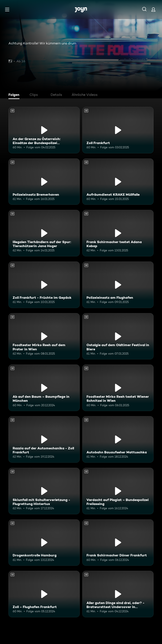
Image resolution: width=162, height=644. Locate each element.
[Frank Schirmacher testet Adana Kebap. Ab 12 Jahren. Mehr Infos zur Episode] (118, 233)
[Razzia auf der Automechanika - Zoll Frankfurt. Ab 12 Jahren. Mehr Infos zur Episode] (44, 439)
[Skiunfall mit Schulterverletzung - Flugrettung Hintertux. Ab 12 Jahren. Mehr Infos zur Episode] (44, 491)
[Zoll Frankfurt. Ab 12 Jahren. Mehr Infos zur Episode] (118, 130)
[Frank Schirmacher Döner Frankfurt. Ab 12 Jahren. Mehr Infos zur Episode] (118, 543)
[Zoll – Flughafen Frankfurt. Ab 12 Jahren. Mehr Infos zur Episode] (44, 594)
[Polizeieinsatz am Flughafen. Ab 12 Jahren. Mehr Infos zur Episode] (118, 285)
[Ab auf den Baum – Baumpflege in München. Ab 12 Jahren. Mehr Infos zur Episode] (44, 388)
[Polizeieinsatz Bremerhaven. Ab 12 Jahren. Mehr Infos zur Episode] (44, 182)
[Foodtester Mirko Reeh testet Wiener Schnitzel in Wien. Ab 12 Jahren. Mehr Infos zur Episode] (118, 388)
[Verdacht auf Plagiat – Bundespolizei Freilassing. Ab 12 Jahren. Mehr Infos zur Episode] (118, 491)
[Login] (153, 9)
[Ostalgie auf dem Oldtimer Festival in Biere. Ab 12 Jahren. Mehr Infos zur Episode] (118, 336)
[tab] (15, 95)
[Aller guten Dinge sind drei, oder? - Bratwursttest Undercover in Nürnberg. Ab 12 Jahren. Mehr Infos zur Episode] (118, 594)
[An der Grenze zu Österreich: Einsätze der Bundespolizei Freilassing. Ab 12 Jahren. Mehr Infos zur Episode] (44, 130)
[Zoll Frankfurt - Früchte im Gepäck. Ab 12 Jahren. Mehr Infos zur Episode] (44, 285)
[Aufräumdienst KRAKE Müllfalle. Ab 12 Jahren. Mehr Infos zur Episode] (118, 182)
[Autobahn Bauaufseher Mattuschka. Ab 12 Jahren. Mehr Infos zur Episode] (118, 439)
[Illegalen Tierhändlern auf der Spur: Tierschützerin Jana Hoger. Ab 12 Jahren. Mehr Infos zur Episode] (44, 233)
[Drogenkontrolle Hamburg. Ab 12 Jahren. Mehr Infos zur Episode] (44, 543)
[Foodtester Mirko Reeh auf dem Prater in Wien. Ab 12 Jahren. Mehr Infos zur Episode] (44, 336)
